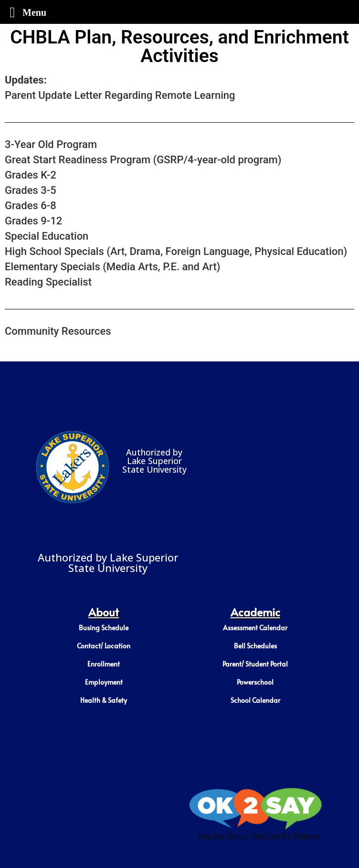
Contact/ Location (104, 646)
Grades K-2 (31, 175)
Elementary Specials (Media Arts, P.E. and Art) (112, 267)
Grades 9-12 (33, 221)
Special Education (47, 236)
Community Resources (58, 331)
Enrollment (104, 664)
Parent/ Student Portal (255, 664)
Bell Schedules (255, 646)
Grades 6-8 (31, 206)
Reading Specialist (49, 282)
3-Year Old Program (51, 144)
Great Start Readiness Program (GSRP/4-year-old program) (143, 160)
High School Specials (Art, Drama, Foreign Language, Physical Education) (176, 251)
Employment (104, 682)
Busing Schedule (104, 628)
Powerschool (255, 682)
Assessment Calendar (255, 628)
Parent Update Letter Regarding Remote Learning (120, 95)
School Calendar (255, 700)
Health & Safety (104, 700)
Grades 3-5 (31, 190)
